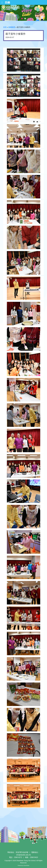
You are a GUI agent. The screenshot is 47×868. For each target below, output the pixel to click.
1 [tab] (22, 19)
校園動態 (12, 27)
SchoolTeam (26, 866)
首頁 (5, 27)
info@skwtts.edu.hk (23, 855)
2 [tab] (25, 19)
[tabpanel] (23, 13)
